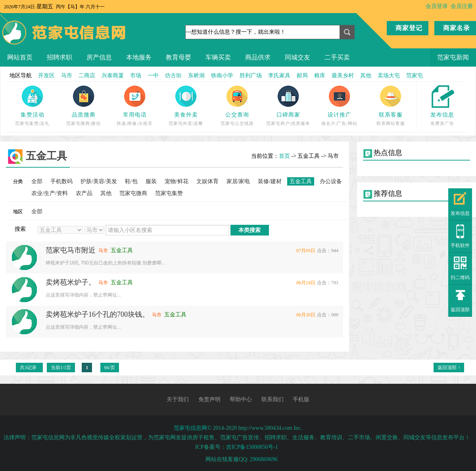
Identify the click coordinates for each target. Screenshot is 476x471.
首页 (284, 156)
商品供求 (258, 57)
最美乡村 (343, 76)
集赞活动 (33, 115)
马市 (67, 76)
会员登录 (437, 6)
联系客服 (391, 115)
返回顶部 (460, 310)
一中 (153, 76)
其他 (366, 76)
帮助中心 (241, 399)
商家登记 (409, 28)
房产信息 (99, 57)
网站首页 (20, 57)
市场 (136, 76)
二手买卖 (337, 57)
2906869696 (264, 459)
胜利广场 (251, 76)
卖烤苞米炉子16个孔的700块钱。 (97, 314)
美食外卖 (186, 115)
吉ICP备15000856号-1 (252, 447)
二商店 (87, 76)
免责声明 (209, 399)
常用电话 (135, 115)
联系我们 (273, 399)
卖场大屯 (389, 76)
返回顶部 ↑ (449, 368)
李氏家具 (279, 76)
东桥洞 (196, 76)
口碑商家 (288, 115)
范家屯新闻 (453, 57)
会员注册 (462, 6)
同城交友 (297, 57)
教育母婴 (178, 57)
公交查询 (237, 115)
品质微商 (84, 115)
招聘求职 (59, 57)
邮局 (302, 76)
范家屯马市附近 (71, 250)
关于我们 (178, 399)
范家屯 (415, 76)
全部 (37, 181)
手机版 (301, 399)
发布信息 (442, 115)
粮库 (320, 76)
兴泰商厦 (113, 76)
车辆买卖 (218, 57)
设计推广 (340, 115)
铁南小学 (222, 76)
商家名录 (457, 28)
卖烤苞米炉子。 (71, 282)
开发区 (46, 76)
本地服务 (139, 57)
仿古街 (173, 76)
